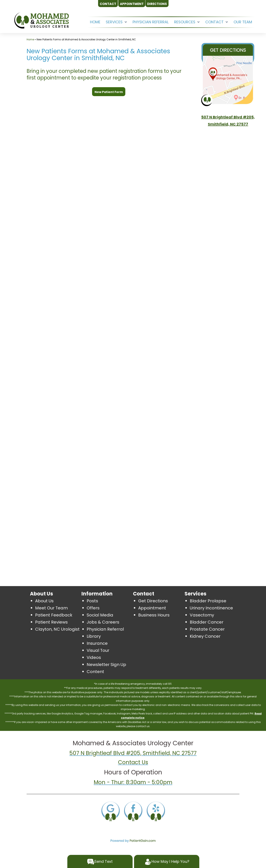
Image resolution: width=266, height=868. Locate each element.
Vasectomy (202, 615)
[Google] (110, 811)
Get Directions (153, 601)
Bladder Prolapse (208, 601)
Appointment (152, 608)
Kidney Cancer (205, 636)
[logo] (42, 20)
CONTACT (214, 22)
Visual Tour (98, 650)
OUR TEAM (243, 22)
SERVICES (114, 22)
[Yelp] (156, 811)
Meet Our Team (51, 608)
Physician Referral (151, 22)
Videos (94, 657)
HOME (95, 22)
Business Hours (154, 615)
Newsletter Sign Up (106, 665)
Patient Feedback (54, 615)
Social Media (100, 615)
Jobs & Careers (103, 622)
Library (94, 636)
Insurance (97, 643)
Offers (93, 608)
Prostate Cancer (207, 629)
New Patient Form (109, 92)
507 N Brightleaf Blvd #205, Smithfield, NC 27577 (133, 753)
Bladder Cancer (207, 622)
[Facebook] (133, 811)
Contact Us (133, 762)
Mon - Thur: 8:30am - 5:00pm (133, 782)
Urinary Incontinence (211, 608)
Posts (92, 601)
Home (30, 39)
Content (95, 672)
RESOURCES (185, 22)
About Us (44, 601)
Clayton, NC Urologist (57, 629)
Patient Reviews (51, 622)
